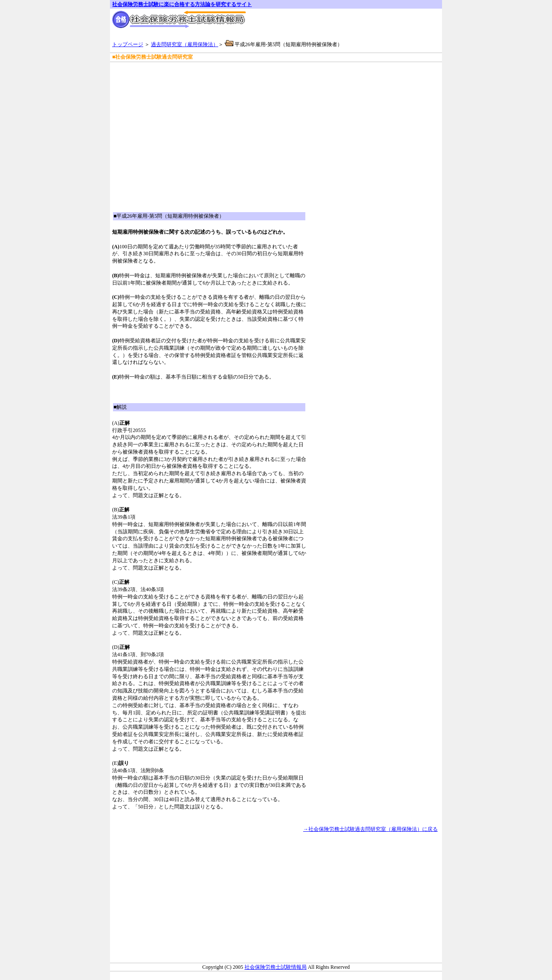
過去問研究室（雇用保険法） (185, 44)
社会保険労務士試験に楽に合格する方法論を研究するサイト (182, 4)
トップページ (128, 44)
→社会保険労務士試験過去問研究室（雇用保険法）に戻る (370, 829)
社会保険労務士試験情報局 (276, 967)
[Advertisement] (213, 73)
